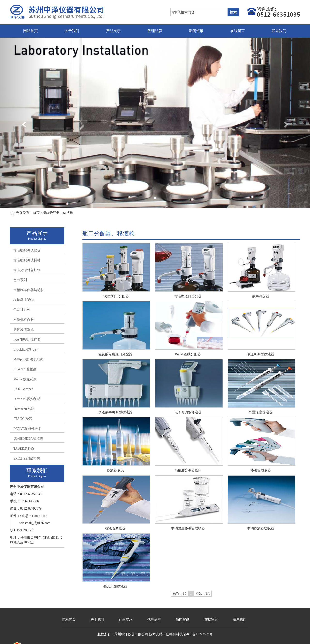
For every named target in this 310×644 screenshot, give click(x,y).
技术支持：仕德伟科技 (166, 634)
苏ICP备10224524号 (198, 634)
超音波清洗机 (23, 330)
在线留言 (238, 31)
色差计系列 (22, 310)
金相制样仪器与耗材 (29, 290)
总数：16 (179, 594)
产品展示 (113, 31)
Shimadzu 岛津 (24, 409)
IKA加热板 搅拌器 (27, 340)
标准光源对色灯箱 (27, 270)
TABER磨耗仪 (24, 449)
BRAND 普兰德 (25, 369)
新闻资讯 (196, 31)
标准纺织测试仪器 (27, 250)
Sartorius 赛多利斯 (27, 399)
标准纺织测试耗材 (27, 260)
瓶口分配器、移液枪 (58, 213)
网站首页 (31, 31)
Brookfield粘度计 (26, 349)
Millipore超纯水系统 (28, 359)
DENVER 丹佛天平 (27, 429)
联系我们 (279, 31)
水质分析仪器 (23, 320)
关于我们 (72, 31)
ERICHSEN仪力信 (27, 458)
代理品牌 (155, 31)
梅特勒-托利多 (24, 300)
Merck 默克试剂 (25, 379)
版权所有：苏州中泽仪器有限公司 (123, 634)
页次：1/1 (203, 594)
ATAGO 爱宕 (23, 419)
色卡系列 (20, 280)
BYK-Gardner (23, 389)
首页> (37, 213)
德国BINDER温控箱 (28, 439)
